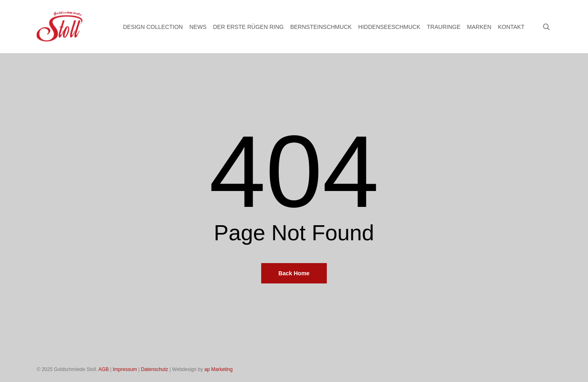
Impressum (125, 369)
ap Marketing (219, 369)
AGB (104, 369)
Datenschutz (155, 369)
